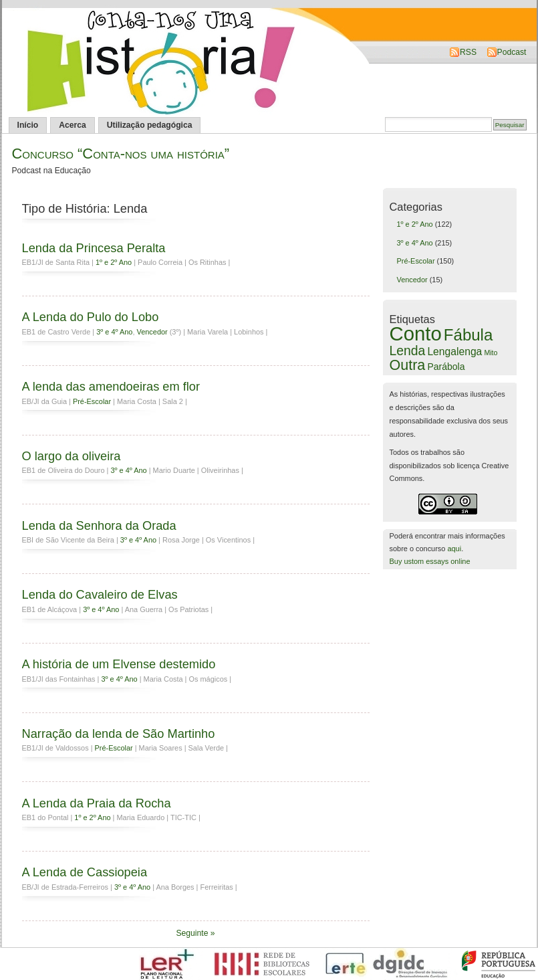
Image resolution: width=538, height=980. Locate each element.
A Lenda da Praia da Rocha (97, 803)
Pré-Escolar (92, 401)
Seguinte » (195, 933)
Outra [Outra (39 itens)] (408, 365)
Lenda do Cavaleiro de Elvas (100, 594)
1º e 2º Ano (114, 262)
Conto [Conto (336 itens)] (416, 333)
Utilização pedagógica (150, 125)
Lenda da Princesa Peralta (94, 248)
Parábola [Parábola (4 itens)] (446, 367)
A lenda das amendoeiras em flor (111, 386)
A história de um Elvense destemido (119, 664)
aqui (454, 549)
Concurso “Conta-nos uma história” (121, 154)
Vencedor (152, 332)
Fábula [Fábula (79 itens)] (468, 335)
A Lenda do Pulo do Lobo (91, 317)
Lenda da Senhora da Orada (99, 525)
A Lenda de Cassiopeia (85, 872)
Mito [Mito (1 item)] (491, 353)
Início (28, 125)
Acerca (73, 125)
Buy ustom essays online (430, 561)
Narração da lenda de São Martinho (119, 733)
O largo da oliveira (72, 456)
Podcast (512, 52)
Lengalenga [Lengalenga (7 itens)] (454, 352)
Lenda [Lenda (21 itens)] (408, 351)
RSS (468, 52)
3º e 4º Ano (114, 332)
